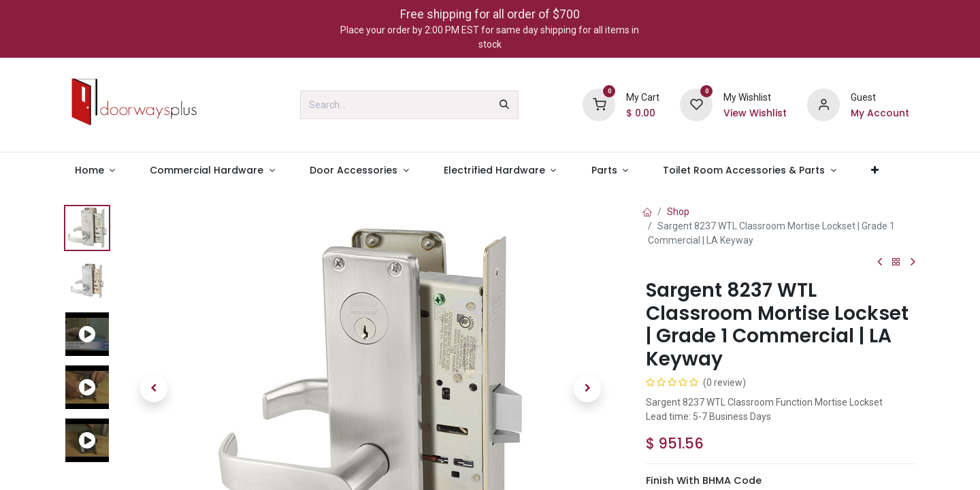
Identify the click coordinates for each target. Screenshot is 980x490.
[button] (154, 389)
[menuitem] (95, 170)
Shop (678, 212)
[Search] (504, 105)
